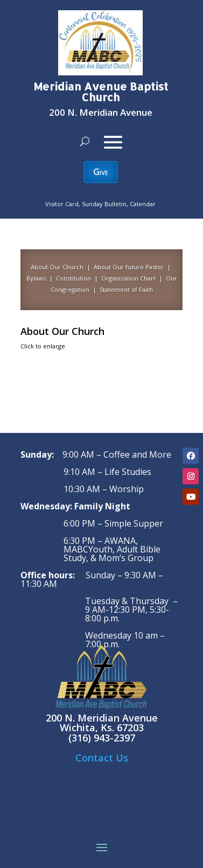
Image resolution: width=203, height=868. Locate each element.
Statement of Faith (126, 289)
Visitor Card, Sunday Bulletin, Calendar (100, 204)
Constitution (73, 278)
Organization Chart (128, 278)
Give (101, 172)
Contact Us (102, 758)
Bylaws (36, 278)
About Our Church (57, 267)
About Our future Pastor (129, 267)
